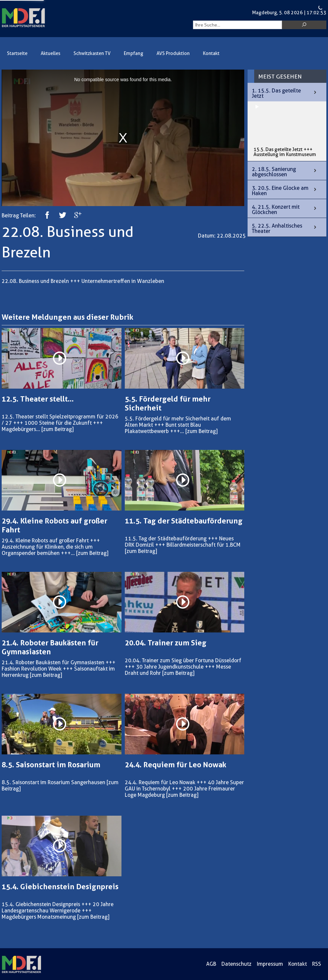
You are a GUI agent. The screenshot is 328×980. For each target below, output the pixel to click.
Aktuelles (50, 54)
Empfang (134, 54)
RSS (317, 964)
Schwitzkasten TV (92, 54)
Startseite (17, 54)
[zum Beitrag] (57, 429)
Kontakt (211, 54)
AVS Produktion (173, 54)
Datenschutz (236, 964)
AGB (211, 964)
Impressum (270, 964)
